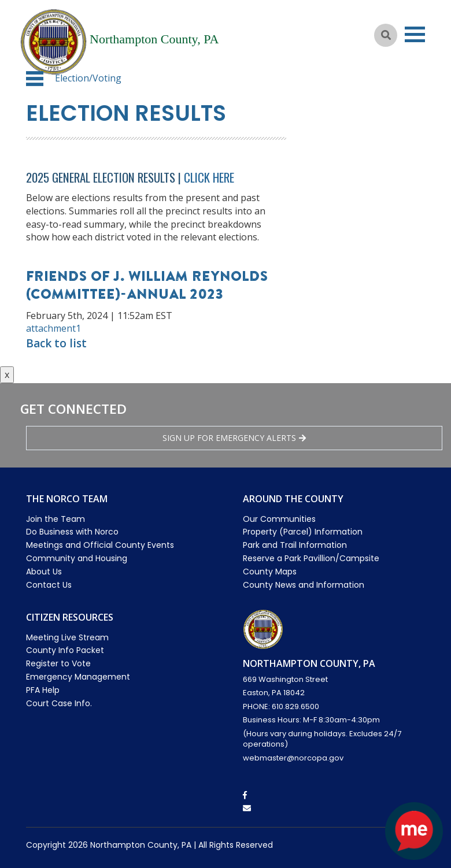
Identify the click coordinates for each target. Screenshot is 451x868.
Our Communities (279, 519)
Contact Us (49, 585)
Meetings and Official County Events (100, 545)
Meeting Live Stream (67, 637)
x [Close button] (7, 374)
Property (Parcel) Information (303, 532)
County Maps (270, 572)
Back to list (56, 343)
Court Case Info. (59, 703)
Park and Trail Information (295, 545)
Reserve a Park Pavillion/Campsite (311, 558)
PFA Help (43, 690)
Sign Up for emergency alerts (234, 438)
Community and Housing (77, 558)
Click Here (209, 177)
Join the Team (56, 519)
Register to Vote (58, 663)
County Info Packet (65, 650)
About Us (44, 572)
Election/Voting (88, 78)
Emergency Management (78, 677)
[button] (35, 79)
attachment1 (53, 328)
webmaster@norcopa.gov (293, 758)
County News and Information (304, 585)
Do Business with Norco (72, 532)
